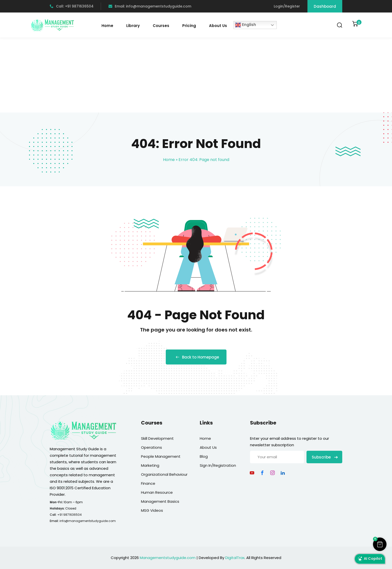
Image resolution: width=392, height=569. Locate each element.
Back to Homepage (196, 357)
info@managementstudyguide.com (88, 521)
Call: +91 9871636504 (72, 6)
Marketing (150, 465)
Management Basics (160, 501)
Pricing (189, 26)
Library (133, 26)
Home (107, 26)
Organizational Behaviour (164, 474)
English (245, 25)
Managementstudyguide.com (168, 558)
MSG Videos (152, 510)
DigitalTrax (235, 558)
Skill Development (157, 438)
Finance (148, 483)
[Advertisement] (196, 75)
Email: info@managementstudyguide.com (150, 6)
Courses (161, 26)
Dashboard (325, 6)
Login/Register (287, 6)
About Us (218, 26)
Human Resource (157, 492)
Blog (204, 456)
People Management (161, 456)
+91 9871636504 (69, 515)
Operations (151, 447)
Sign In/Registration (218, 465)
